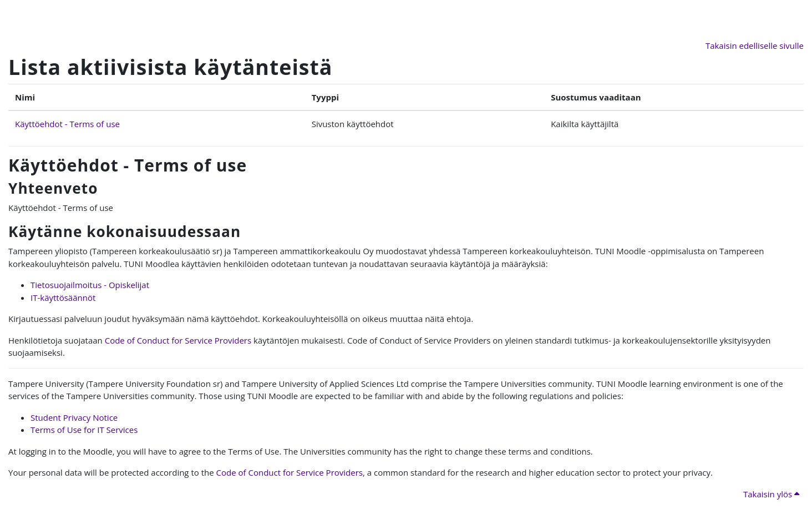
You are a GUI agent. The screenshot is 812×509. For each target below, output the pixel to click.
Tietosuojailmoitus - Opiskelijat (90, 285)
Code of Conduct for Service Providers (178, 340)
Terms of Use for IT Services (84, 430)
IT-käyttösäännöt (63, 298)
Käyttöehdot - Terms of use (67, 124)
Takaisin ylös (771, 494)
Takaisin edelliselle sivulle (755, 46)
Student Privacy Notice (74, 417)
